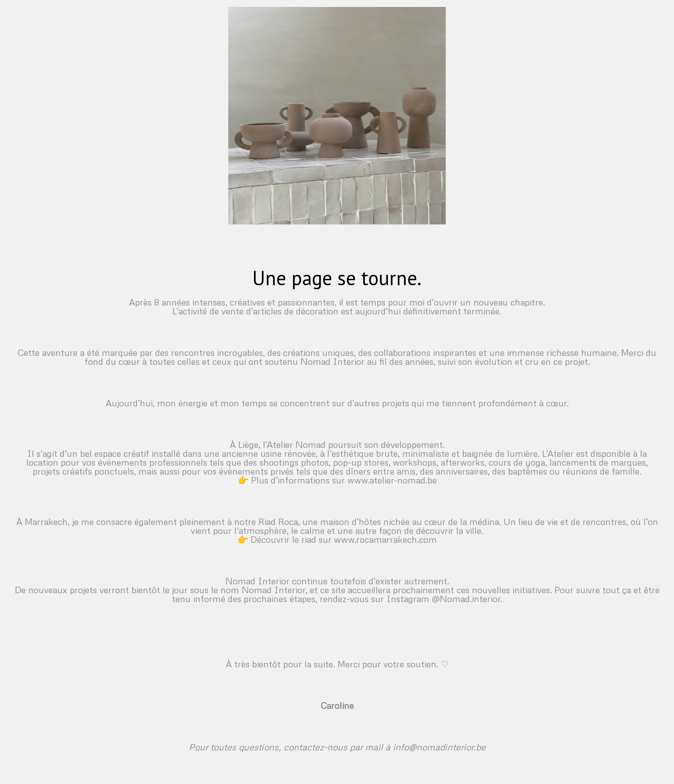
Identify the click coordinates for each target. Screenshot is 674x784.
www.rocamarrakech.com (385, 539)
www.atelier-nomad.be (392, 480)
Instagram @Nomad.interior (443, 599)
